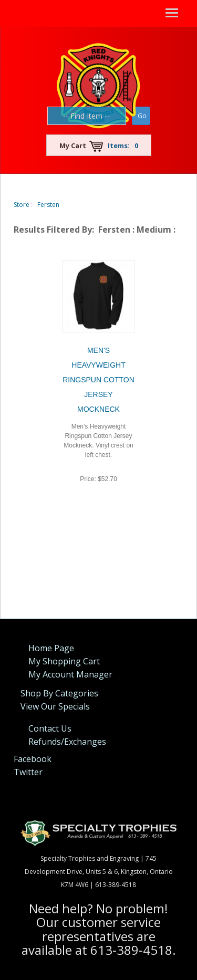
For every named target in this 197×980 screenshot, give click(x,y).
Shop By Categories (59, 693)
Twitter (28, 772)
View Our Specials (55, 706)
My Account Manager (70, 674)
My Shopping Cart (64, 661)
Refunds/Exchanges (67, 742)
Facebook (33, 759)
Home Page (51, 648)
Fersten (48, 205)
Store (22, 205)
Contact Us (50, 728)
